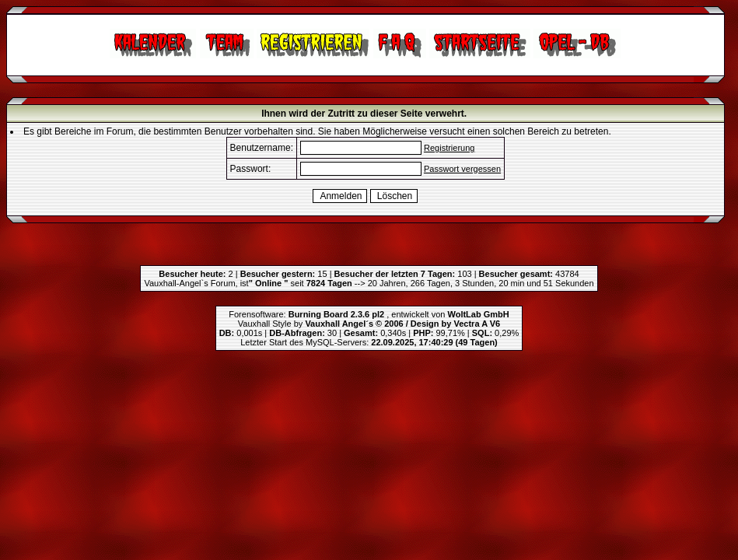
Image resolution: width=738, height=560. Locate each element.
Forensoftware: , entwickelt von (369, 314)
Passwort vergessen (462, 169)
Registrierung (449, 148)
